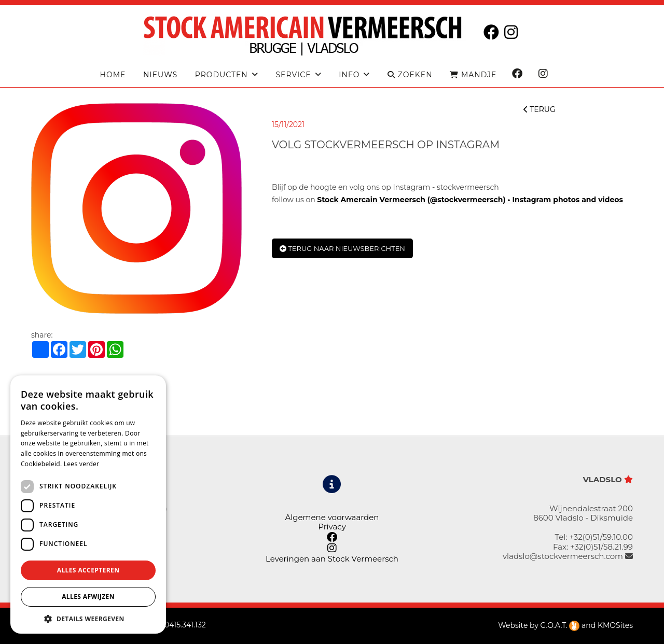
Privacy (332, 527)
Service (293, 75)
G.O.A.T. (560, 625)
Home (113, 75)
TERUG (539, 109)
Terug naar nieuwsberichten (342, 248)
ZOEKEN (410, 75)
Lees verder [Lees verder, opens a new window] (82, 464)
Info (349, 75)
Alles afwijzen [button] (88, 597)
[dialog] (88, 505)
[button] (88, 618)
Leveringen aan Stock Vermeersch (332, 559)
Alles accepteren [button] (88, 570)
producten (222, 75)
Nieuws (160, 75)
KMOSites (615, 625)
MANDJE (473, 75)
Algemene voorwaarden (332, 517)
